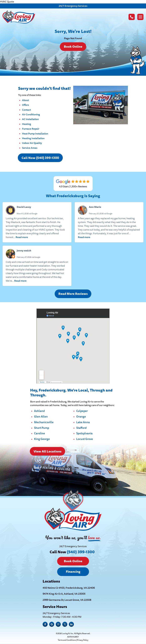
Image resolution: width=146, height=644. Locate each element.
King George (42, 439)
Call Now (72, 552)
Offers (25, 105)
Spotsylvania (84, 434)
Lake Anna (83, 422)
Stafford (81, 428)
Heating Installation (33, 138)
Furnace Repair (31, 129)
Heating (27, 124)
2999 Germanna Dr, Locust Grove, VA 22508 (67, 600)
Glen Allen (41, 417)
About (25, 100)
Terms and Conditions (67, 640)
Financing (73, 572)
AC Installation (30, 119)
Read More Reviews (73, 294)
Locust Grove (85, 439)
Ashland (39, 411)
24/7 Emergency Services (73, 6)
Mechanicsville (44, 422)
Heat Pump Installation (35, 134)
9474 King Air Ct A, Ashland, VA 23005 (64, 594)
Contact (26, 110)
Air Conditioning (31, 114)
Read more (22, 237)
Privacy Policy (83, 640)
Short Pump (42, 428)
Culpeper (82, 411)
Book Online (73, 47)
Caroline (40, 434)
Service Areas (30, 148)
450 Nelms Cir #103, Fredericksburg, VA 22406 (69, 588)
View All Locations (47, 451)
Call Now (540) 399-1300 (40, 158)
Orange (81, 417)
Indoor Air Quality (32, 143)
